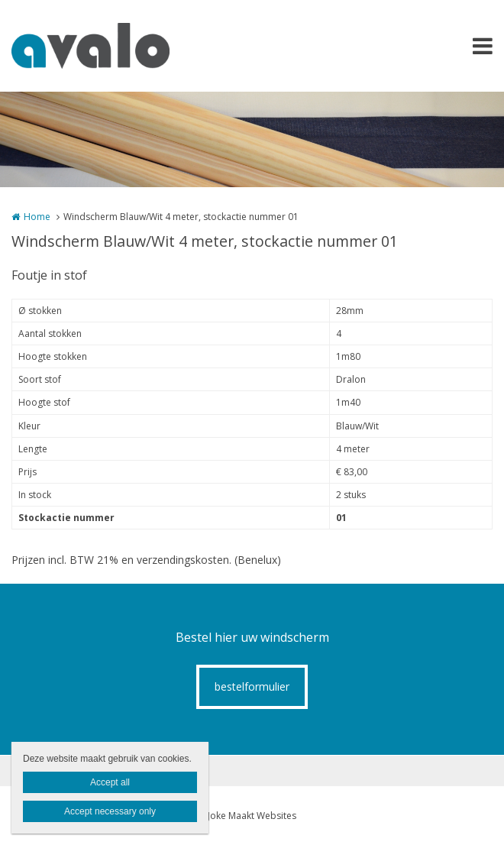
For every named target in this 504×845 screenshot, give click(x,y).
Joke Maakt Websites (252, 816)
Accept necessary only (110, 811)
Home (37, 217)
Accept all (110, 782)
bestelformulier (252, 686)
